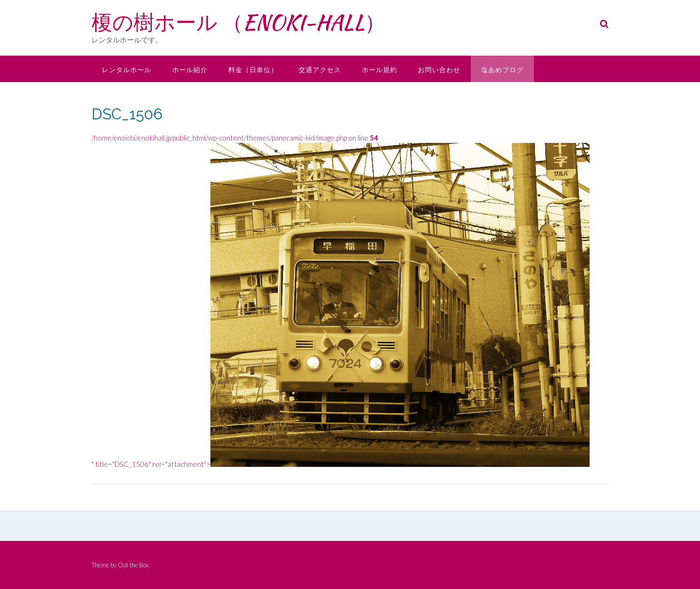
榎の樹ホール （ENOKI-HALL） (238, 22)
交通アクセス (320, 70)
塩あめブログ (502, 70)
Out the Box (133, 565)
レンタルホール (127, 70)
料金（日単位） (253, 70)
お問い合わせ (439, 70)
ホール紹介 (190, 70)
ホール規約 (379, 70)
